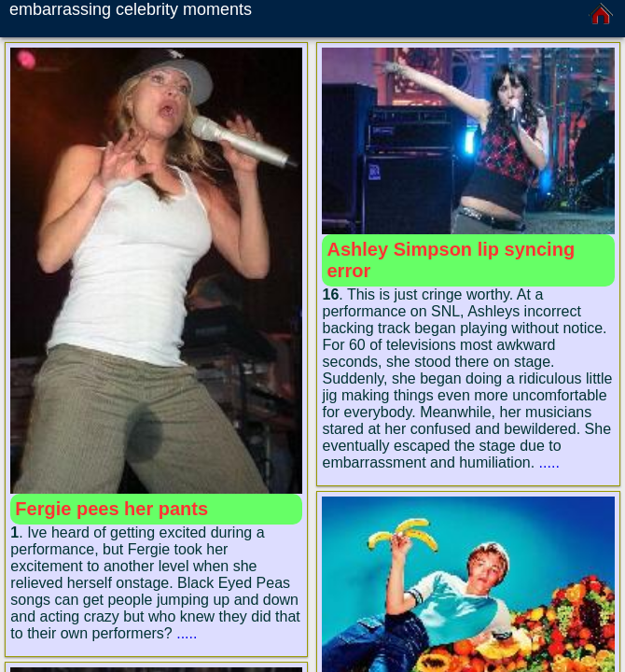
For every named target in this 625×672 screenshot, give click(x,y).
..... (187, 633)
